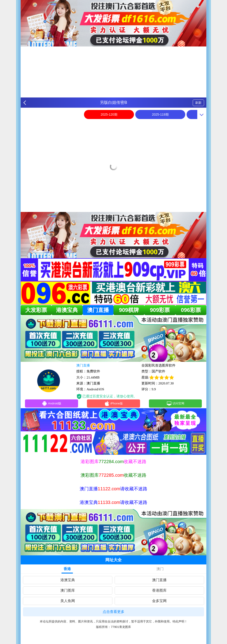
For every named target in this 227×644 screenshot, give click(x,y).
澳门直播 (98, 310)
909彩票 (160, 310)
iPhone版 (114, 404)
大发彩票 (36, 310)
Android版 (52, 404)
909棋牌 (129, 310)
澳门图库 (68, 591)
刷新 (198, 103)
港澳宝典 (67, 310)
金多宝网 (159, 602)
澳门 (160, 570)
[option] (113, 124)
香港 (67, 570)
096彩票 (191, 310)
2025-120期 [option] (109, 114)
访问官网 (175, 404)
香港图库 (159, 591)
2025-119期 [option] (160, 114)
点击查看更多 (113, 613)
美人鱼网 (68, 602)
